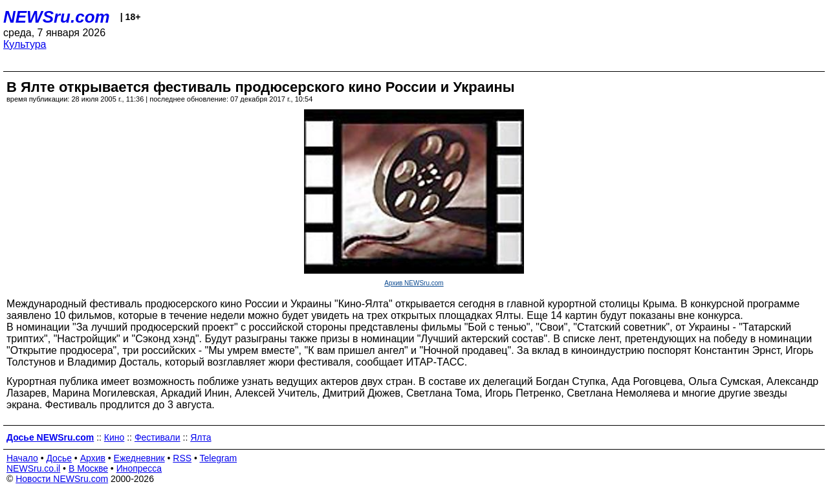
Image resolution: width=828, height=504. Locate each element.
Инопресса (139, 468)
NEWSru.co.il (33, 468)
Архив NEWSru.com (414, 283)
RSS (182, 458)
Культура (25, 44)
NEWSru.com (57, 17)
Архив (93, 458)
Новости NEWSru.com (62, 479)
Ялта (201, 437)
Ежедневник (139, 458)
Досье (59, 458)
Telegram (219, 458)
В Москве (88, 468)
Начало (22, 458)
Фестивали (158, 437)
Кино (114, 437)
